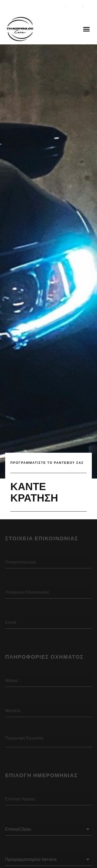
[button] (86, 29)
